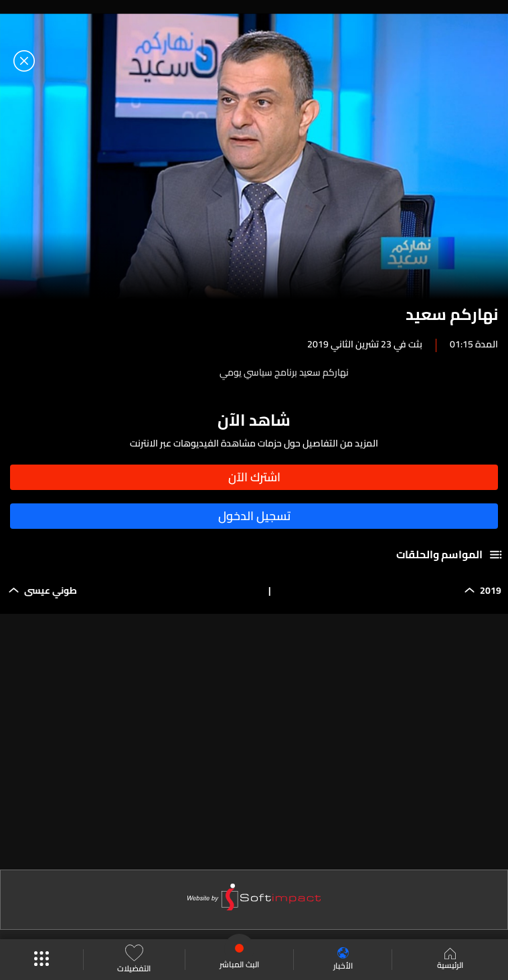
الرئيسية (450, 960)
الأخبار (343, 960)
